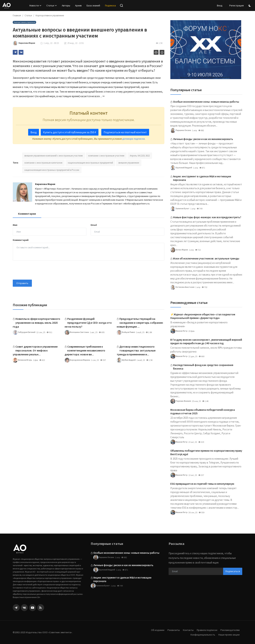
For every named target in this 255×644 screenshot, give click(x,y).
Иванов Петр (179, 331)
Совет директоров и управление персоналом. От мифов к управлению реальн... (35, 350)
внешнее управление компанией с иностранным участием (54, 156)
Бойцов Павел (126, 332)
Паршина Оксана (181, 130)
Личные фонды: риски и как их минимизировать (203, 139)
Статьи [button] (52, 5)
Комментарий (21, 240)
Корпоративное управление (50, 15)
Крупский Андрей (182, 168)
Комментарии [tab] (27, 214)
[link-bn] (206, 50)
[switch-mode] (250, 6)
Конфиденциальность (202, 635)
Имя (15, 225)
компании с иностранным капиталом (43, 163)
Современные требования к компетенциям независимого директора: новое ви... (85, 350)
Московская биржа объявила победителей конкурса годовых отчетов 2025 (203, 412)
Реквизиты (171, 630)
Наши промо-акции (229, 635)
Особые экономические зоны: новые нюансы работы (206, 102)
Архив (78, 5)
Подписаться (233, 571)
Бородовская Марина (78, 360)
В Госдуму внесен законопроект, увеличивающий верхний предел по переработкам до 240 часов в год (206, 341)
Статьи (28, 15)
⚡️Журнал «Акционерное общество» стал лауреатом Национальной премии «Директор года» (203, 316)
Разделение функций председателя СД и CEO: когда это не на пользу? (88, 323)
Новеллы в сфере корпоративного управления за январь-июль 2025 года (36, 323)
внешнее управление (129, 163)
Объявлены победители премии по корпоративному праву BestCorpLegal (206, 452)
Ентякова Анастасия (183, 287)
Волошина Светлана (77, 332)
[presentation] (40, 270)
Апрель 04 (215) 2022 (140, 156)
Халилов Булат (180, 209)
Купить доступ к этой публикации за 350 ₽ (70, 132)
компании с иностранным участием (106, 156)
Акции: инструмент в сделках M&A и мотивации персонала (202, 178)
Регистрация (236, 5)
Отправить (22, 283)
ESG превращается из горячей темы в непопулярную (202, 484)
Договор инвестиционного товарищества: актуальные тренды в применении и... (136, 350)
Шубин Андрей (127, 360)
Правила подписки (206, 630)
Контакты (186, 630)
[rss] (41, 608)
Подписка (110, 5)
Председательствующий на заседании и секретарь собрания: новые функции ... (140, 323)
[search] (121, 5)
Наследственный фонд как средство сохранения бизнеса (203, 367)
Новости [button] (35, 5)
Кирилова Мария (45, 184)
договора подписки (133, 139)
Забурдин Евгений (24, 332)
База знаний (93, 5)
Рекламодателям (230, 630)
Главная (17, 15)
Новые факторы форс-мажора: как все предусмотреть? (207, 217)
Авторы (66, 5)
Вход (220, 5)
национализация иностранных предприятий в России (52, 170)
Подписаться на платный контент (125, 132)
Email (94, 225)
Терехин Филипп (181, 401)
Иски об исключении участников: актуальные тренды (206, 258)
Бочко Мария (179, 250)
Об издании (155, 630)
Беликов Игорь (23, 360)
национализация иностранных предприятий (90, 163)
